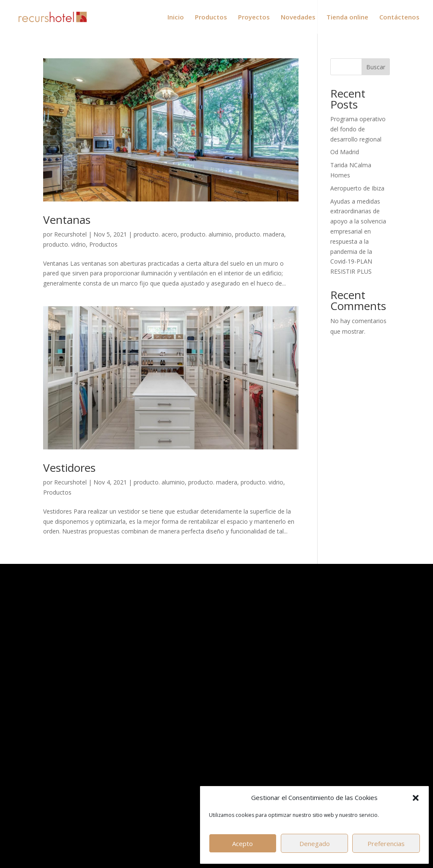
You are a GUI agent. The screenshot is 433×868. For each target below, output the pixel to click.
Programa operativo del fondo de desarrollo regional (358, 129)
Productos (211, 18)
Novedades (298, 18)
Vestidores (69, 468)
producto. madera (260, 234)
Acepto (243, 844)
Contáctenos (399, 18)
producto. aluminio (206, 234)
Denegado (315, 844)
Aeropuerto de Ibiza (357, 188)
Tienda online (347, 18)
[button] (416, 798)
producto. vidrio (64, 244)
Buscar (376, 67)
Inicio (176, 18)
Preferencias (386, 844)
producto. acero (155, 234)
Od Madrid (345, 152)
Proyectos (254, 18)
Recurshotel (70, 234)
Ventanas (67, 220)
